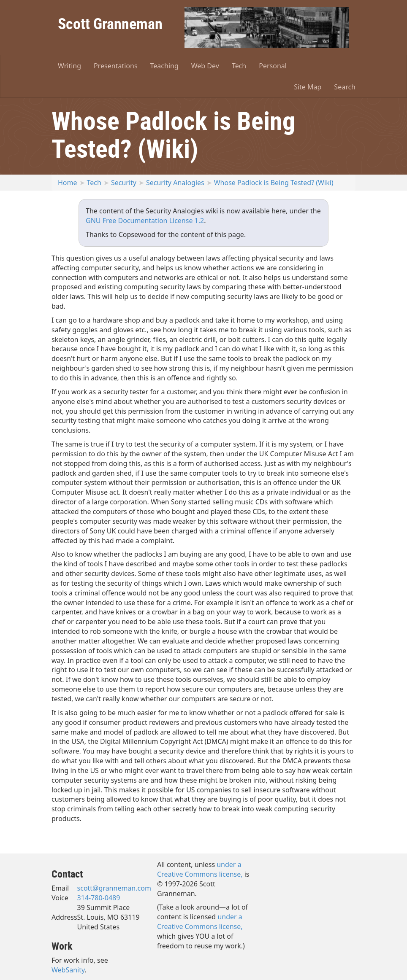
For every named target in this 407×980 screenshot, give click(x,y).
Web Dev (205, 66)
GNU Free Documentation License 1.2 (145, 221)
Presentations (115, 66)
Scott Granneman (110, 23)
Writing (69, 66)
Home (68, 183)
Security (124, 183)
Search (345, 87)
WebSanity (68, 970)
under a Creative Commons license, (200, 869)
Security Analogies (175, 183)
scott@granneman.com (114, 888)
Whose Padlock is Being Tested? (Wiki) (274, 183)
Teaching (164, 66)
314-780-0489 (99, 898)
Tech (239, 66)
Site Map (308, 87)
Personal (273, 66)
